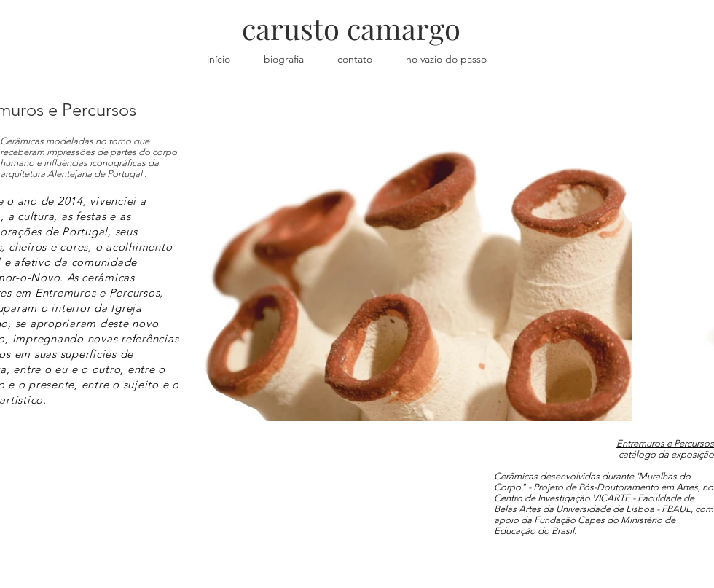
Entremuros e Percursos (665, 443)
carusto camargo (351, 28)
